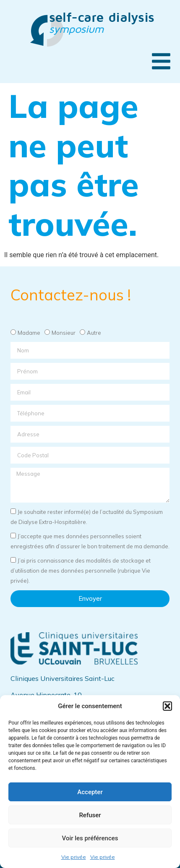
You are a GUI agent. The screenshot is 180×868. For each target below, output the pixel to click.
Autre (94, 333)
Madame (29, 333)
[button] (167, 706)
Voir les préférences (90, 838)
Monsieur (64, 333)
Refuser (90, 815)
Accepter (90, 792)
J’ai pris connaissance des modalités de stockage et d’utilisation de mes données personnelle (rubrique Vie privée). (81, 571)
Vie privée (74, 857)
